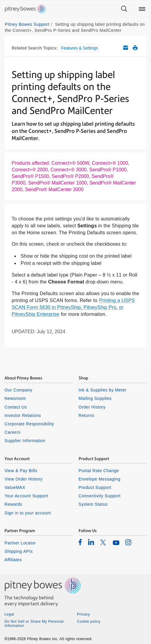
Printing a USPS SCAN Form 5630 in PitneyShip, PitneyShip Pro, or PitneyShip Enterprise (73, 307)
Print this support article (135, 48)
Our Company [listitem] (18, 390)
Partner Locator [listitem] (20, 543)
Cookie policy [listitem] (89, 622)
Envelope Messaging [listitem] (100, 479)
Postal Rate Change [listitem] (99, 471)
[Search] (124, 9)
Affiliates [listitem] (13, 560)
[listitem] (80, 542)
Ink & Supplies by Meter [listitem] (103, 390)
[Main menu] (142, 9)
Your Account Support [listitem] (26, 496)
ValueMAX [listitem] (15, 487)
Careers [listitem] (13, 432)
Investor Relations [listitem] (23, 415)
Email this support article (126, 48)
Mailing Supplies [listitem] (95, 398)
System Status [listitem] (93, 504)
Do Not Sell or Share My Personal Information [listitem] (34, 624)
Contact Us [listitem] (16, 407)
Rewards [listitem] (13, 504)
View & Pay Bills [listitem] (21, 471)
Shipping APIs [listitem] (19, 551)
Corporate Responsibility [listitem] (29, 424)
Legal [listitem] (9, 614)
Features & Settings (80, 48)
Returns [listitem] (87, 415)
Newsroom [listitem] (15, 398)
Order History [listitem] (92, 407)
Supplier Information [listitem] (25, 441)
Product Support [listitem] (95, 487)
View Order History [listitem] (23, 479)
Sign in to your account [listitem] (28, 513)
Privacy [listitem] (84, 614)
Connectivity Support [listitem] (100, 496)
